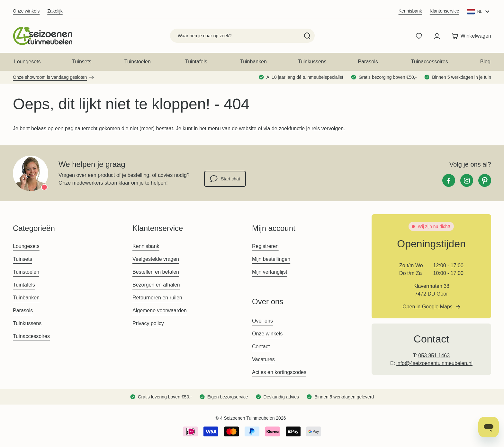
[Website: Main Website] (479, 12)
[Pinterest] (485, 180)
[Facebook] (449, 180)
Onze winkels (26, 11)
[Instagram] (467, 180)
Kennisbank (410, 11)
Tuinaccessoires (430, 62)
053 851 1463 (434, 356)
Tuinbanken (253, 62)
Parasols (368, 62)
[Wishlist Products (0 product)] (419, 36)
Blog (485, 62)
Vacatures (263, 359)
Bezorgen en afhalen (156, 285)
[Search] (307, 36)
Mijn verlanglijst (270, 272)
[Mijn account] (437, 36)
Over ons (262, 321)
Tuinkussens (312, 62)
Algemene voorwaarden (160, 310)
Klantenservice (445, 11)
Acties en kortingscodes (279, 372)
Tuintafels (196, 62)
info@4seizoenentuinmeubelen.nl (434, 363)
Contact (261, 347)
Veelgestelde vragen (156, 259)
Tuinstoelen (138, 62)
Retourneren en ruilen (157, 298)
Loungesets (27, 62)
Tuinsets (82, 62)
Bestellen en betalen (156, 272)
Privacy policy (148, 323)
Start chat (225, 179)
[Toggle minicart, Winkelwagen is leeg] (470, 36)
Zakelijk (55, 11)
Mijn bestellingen (271, 259)
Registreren (265, 246)
